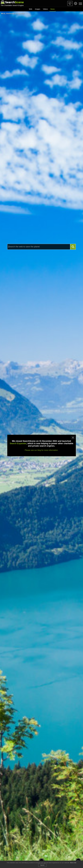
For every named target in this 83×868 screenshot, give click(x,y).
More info (73, 863)
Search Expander (18, 443)
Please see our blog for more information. (41, 450)
